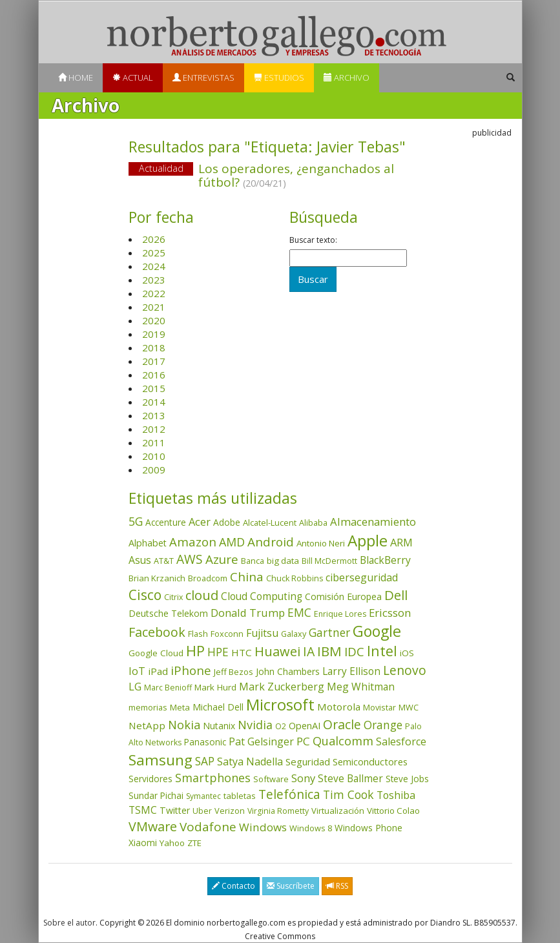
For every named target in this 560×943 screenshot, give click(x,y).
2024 (154, 266)
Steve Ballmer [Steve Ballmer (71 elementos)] (350, 779)
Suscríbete (291, 886)
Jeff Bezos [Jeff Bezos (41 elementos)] (233, 672)
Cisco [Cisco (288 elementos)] (145, 595)
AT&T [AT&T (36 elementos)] (164, 561)
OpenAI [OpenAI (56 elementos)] (305, 726)
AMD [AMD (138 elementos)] (232, 542)
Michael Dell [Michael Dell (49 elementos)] (218, 707)
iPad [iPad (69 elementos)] (158, 671)
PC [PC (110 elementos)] (303, 741)
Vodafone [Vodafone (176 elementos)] (208, 827)
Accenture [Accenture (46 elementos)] (166, 522)
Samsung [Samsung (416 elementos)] (161, 760)
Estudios (279, 78)
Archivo (347, 78)
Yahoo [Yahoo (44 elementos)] (172, 843)
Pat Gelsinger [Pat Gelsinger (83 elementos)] (261, 741)
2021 (154, 307)
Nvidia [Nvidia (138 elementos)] (255, 725)
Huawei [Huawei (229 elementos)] (277, 651)
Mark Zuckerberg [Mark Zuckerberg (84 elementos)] (282, 687)
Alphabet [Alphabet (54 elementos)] (148, 543)
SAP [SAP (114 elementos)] (205, 761)
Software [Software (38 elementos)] (271, 779)
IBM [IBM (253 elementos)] (329, 651)
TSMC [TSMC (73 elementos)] (143, 810)
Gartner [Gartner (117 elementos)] (329, 632)
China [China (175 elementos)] (247, 577)
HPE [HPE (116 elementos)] (218, 652)
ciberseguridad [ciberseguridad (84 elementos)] (362, 577)
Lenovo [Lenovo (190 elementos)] (405, 670)
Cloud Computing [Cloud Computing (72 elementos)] (262, 596)
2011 (154, 442)
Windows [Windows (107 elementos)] (263, 827)
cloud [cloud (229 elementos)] (202, 595)
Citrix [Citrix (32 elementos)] (173, 597)
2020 (154, 320)
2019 (154, 334)
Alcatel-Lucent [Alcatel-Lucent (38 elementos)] (270, 523)
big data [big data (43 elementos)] (283, 561)
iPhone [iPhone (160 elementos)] (191, 670)
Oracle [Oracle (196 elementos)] (342, 724)
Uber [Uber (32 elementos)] (202, 811)
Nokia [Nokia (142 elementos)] (184, 725)
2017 (154, 361)
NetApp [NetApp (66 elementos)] (147, 725)
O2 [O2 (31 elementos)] (281, 726)
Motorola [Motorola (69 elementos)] (339, 707)
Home (76, 78)
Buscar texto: (313, 240)
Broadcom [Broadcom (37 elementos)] (208, 578)
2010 (154, 456)
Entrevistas (203, 78)
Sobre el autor (69, 923)
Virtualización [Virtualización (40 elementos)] (338, 811)
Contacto (233, 886)
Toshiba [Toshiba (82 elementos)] (396, 795)
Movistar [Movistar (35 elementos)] (379, 707)
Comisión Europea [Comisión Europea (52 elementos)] (343, 596)
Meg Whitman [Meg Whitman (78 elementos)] (361, 687)
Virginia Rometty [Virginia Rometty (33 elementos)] (278, 811)
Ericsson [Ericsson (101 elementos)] (390, 613)
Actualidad (161, 168)
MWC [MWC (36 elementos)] (409, 707)
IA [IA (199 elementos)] (309, 651)
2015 (154, 388)
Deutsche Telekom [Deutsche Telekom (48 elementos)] (168, 613)
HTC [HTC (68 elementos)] (242, 652)
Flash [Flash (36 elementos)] (198, 634)
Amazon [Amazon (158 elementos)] (193, 542)
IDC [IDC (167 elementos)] (354, 652)
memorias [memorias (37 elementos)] (148, 707)
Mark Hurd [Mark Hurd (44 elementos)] (215, 687)
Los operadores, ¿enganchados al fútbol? (296, 175)
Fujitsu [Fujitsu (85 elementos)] (262, 633)
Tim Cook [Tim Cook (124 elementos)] (348, 794)
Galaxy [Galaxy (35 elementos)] (294, 634)
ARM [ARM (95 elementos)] (401, 542)
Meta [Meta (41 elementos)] (180, 707)
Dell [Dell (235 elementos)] (396, 595)
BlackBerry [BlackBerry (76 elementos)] (385, 560)
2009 (154, 470)
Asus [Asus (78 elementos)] (140, 560)
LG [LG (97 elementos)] (135, 686)
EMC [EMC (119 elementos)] (299, 612)
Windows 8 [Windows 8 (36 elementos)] (311, 828)
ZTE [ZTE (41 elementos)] (194, 843)
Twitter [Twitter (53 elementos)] (175, 810)
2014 (154, 402)
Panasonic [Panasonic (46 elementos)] (205, 742)
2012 (154, 429)
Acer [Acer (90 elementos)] (200, 522)
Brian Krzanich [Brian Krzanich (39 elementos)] (157, 578)
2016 (154, 375)
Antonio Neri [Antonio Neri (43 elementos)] (321, 543)
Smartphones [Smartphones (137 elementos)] (213, 778)
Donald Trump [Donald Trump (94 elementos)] (248, 613)
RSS (337, 886)
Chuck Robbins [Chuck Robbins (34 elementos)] (295, 578)
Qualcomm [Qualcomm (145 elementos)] (343, 741)
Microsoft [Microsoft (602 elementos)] (280, 704)
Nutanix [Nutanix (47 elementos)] (219, 726)
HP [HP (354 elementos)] (195, 651)
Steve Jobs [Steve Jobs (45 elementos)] (407, 779)
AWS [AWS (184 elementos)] (190, 559)
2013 (154, 415)
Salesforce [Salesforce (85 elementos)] (401, 741)
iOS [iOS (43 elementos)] (407, 653)
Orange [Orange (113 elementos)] (383, 725)
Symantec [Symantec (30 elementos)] (203, 796)
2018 (154, 347)
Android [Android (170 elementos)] (271, 542)
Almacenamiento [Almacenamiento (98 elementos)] (373, 522)
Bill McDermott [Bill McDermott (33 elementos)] (329, 561)
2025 (154, 253)
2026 (154, 239)
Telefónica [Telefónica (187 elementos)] (289, 794)
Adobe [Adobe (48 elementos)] (227, 522)
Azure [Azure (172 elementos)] (222, 559)
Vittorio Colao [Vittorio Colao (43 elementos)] (393, 811)
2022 (154, 293)
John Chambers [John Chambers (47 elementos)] (288, 671)
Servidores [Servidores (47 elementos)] (150, 779)
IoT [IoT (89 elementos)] (137, 671)
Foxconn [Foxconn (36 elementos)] (227, 634)
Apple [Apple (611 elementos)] (368, 540)
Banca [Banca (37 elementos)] (253, 561)
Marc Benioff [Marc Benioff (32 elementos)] (168, 688)
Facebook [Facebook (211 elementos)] (157, 632)
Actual (133, 78)
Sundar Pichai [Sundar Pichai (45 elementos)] (156, 796)
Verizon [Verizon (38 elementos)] (230, 811)
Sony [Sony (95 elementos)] (303, 778)
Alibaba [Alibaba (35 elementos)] (313, 523)
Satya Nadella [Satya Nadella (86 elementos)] (250, 762)
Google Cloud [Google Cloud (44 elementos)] (156, 653)
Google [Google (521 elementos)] (377, 631)
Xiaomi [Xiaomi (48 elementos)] (143, 843)
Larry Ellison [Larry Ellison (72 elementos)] (351, 671)
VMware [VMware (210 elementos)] (153, 826)
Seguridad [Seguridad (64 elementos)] (308, 762)
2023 (154, 280)
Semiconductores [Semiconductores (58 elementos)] (370, 762)
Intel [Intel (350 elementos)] (382, 651)
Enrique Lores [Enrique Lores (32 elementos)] (340, 614)
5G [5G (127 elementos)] (136, 521)
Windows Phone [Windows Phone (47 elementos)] (368, 828)
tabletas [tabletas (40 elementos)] (240, 796)
